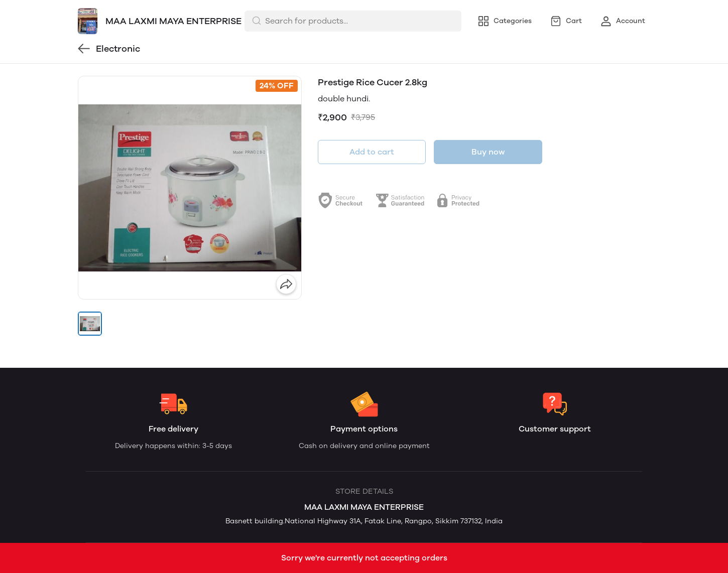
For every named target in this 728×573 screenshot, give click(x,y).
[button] (90, 324)
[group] (190, 188)
